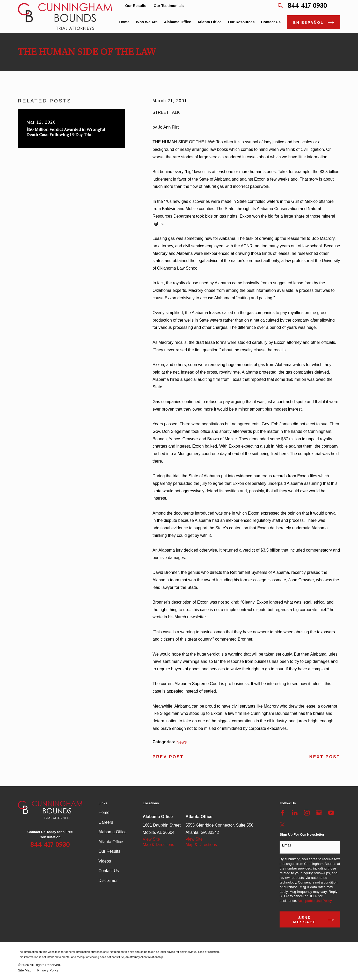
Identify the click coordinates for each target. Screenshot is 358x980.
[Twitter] (282, 825)
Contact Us (109, 871)
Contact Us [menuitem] (271, 22)
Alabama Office (112, 832)
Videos (105, 861)
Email (286, 845)
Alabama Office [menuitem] (178, 22)
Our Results (136, 6)
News (181, 742)
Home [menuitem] (124, 22)
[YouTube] (331, 813)
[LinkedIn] (295, 813)
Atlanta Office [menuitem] (210, 22)
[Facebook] (282, 813)
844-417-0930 (307, 6)
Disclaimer (108, 881)
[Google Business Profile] (319, 813)
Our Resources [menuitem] (241, 22)
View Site (151, 839)
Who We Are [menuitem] (147, 22)
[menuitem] (25, 970)
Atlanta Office (111, 842)
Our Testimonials (169, 6)
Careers (106, 822)
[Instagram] (307, 813)
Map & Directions (158, 845)
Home (104, 812)
